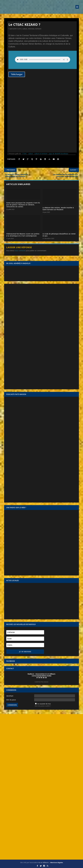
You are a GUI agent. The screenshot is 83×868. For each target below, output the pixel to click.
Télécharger (17, 74)
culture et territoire (41, 154)
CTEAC (24, 154)
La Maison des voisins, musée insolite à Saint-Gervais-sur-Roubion (58, 209)
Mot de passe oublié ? (43, 706)
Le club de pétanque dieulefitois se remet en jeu (59, 235)
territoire (38, 29)
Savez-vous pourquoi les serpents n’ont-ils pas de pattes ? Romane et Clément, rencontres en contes (23, 205)
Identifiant (10, 696)
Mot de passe (11, 700)
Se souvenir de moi (44, 704)
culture (25, 29)
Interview (31, 29)
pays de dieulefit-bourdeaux (59, 154)
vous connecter (20, 251)
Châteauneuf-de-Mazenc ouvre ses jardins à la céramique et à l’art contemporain (23, 235)
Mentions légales (57, 863)
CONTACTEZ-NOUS (41, 682)
